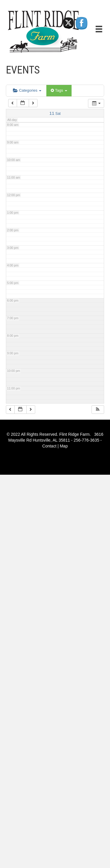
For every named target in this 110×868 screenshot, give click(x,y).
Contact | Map (55, 446)
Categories (27, 90)
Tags (59, 90)
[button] (98, 410)
